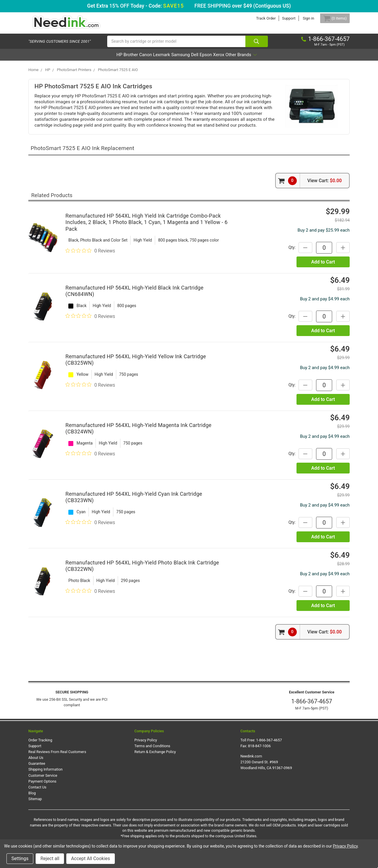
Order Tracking (40, 745)
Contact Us (37, 792)
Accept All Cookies (90, 858)
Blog (32, 798)
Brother (105, 60)
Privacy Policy (146, 745)
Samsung (180, 60)
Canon (129, 60)
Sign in (302, 18)
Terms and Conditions (152, 751)
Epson (221, 60)
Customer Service (43, 780)
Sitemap (35, 804)
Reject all (50, 858)
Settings (20, 858)
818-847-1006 (259, 751)
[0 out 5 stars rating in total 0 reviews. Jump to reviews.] (90, 255)
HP (86, 60)
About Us (36, 762)
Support (282, 18)
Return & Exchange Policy (155, 756)
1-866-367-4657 (312, 706)
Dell (203, 60)
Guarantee (37, 768)
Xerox (242, 60)
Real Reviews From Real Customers (57, 756)
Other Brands (274, 60)
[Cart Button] (332, 18)
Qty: (287, 252)
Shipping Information (45, 774)
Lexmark (153, 60)
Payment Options (42, 786)
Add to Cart (323, 267)
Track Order (259, 18)
